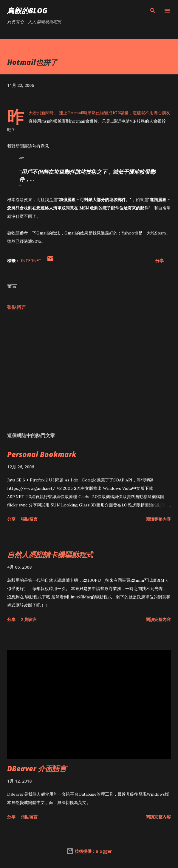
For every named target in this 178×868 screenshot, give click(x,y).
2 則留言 (29, 619)
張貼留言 (17, 307)
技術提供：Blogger (89, 851)
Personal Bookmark (42, 454)
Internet (31, 261)
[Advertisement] (89, 371)
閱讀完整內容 (158, 519)
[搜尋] (153, 11)
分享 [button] (160, 261)
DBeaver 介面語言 (37, 768)
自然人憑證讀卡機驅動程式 (50, 555)
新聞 (45, 113)
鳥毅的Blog (27, 11)
